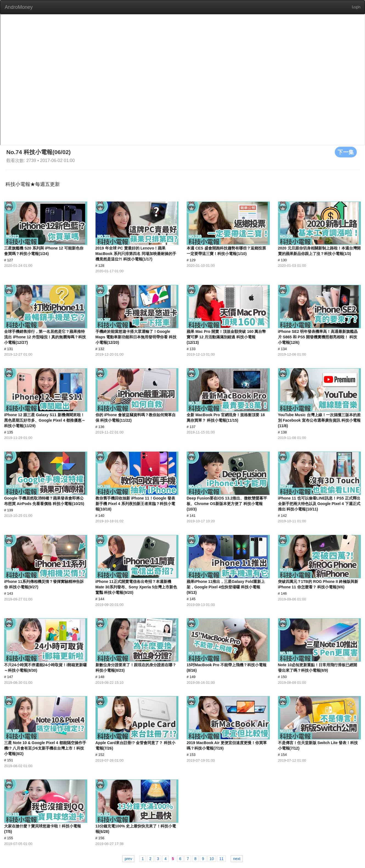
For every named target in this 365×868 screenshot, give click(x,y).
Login (356, 7)
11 (221, 859)
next (237, 859)
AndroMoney (19, 7)
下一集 (346, 152)
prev (128, 859)
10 (212, 859)
